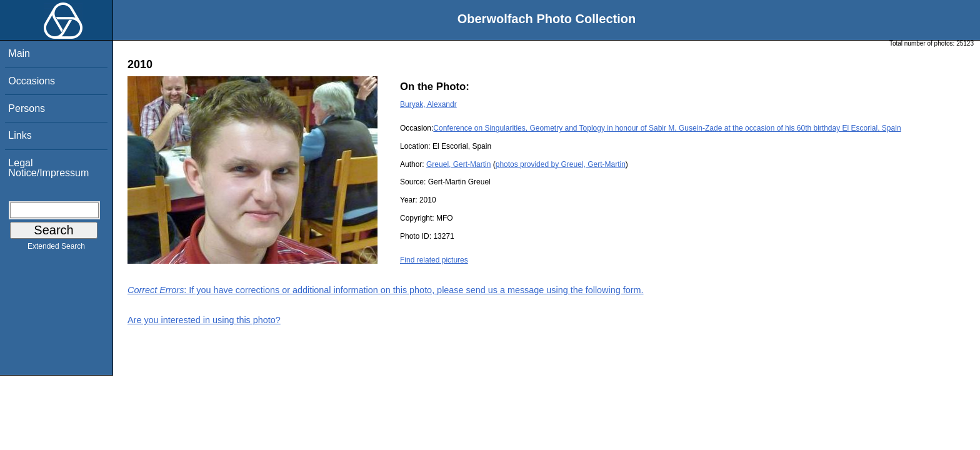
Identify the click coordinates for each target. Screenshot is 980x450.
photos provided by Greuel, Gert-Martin (561, 164)
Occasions (32, 81)
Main (19, 53)
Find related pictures (434, 260)
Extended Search (56, 249)
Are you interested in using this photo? (204, 320)
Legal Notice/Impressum (48, 168)
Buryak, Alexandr (428, 104)
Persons (27, 108)
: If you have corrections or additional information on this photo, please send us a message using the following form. (386, 290)
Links (20, 135)
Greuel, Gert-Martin (458, 164)
